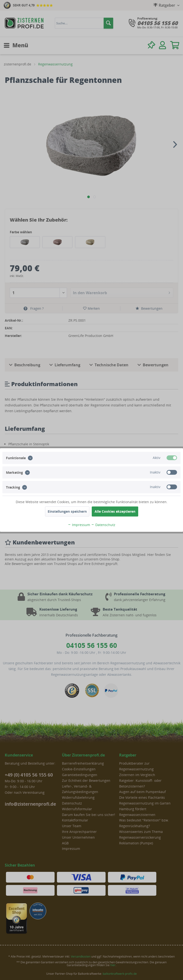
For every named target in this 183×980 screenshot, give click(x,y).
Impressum (79, 525)
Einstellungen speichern (67, 511)
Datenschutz (103, 525)
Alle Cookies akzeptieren (115, 511)
